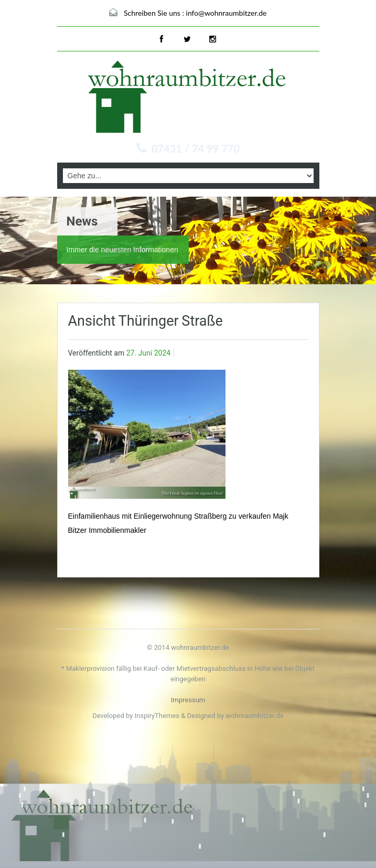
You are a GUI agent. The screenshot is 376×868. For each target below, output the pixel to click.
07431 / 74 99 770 (196, 148)
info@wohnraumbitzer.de (227, 13)
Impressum (188, 700)
